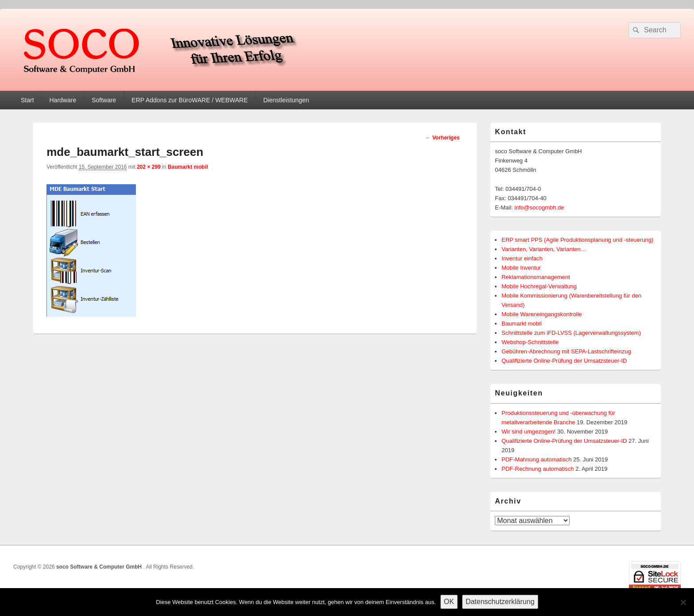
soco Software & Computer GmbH (100, 567)
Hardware (63, 100)
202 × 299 (149, 167)
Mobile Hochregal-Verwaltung (539, 286)
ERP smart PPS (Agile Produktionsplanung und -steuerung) (577, 240)
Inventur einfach (522, 258)
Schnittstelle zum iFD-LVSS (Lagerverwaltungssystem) (571, 333)
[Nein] (683, 602)
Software (104, 100)
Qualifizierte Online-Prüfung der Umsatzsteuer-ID (564, 361)
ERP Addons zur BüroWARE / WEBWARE (189, 100)
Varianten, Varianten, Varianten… (544, 249)
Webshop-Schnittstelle (530, 342)
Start (27, 100)
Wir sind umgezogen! (528, 432)
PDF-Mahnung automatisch (536, 459)
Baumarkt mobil (188, 167)
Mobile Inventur (521, 268)
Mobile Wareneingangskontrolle (542, 314)
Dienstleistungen (286, 100)
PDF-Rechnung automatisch (538, 469)
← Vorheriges (442, 138)
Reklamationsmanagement (536, 277)
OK (449, 602)
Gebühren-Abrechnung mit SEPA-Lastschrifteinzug (566, 351)
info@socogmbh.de (539, 207)
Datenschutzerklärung (500, 602)
